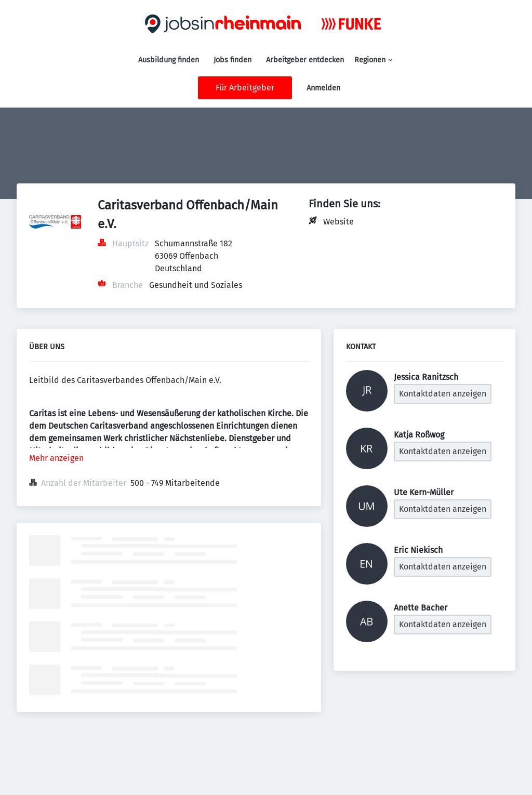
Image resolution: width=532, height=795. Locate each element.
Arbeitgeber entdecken (305, 60)
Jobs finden (232, 60)
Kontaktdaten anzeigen (443, 394)
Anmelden (323, 88)
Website (338, 222)
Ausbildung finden (169, 60)
